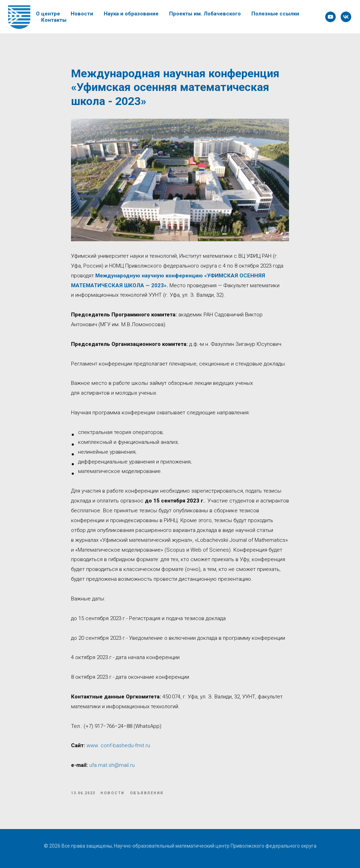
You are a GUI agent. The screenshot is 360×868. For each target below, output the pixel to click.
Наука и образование (131, 14)
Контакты (54, 20)
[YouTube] (330, 17)
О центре (48, 14)
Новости (82, 14)
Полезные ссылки (275, 14)
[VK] (346, 17)
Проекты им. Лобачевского (205, 14)
